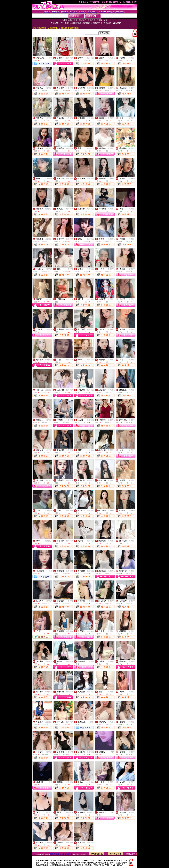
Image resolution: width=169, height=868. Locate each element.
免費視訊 (69, 58)
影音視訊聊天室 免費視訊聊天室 (61, 854)
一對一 (50, 631)
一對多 (50, 58)
